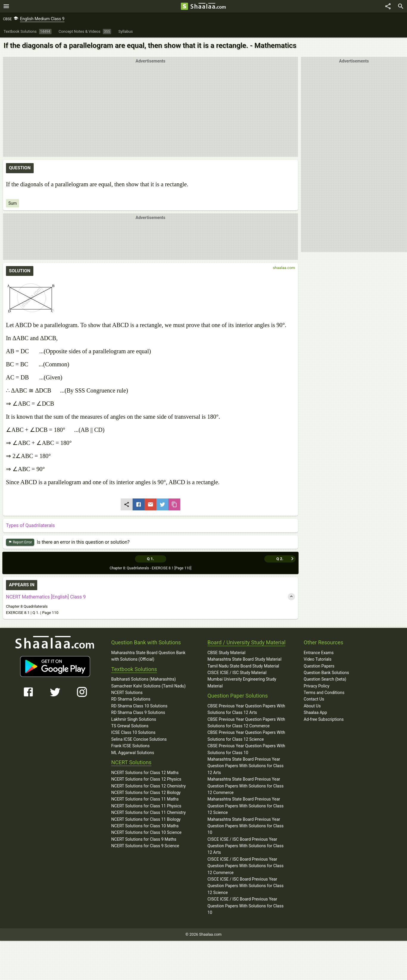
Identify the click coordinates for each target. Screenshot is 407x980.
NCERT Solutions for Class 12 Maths (145, 772)
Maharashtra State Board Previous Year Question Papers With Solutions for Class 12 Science (245, 806)
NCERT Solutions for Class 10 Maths (145, 826)
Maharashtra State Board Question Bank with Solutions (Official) (148, 656)
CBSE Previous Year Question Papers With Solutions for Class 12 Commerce (246, 722)
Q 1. (150, 558)
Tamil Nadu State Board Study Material (243, 666)
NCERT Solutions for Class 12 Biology (146, 792)
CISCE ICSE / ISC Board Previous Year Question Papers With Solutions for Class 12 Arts (245, 846)
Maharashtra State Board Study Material (244, 659)
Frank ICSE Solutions (130, 745)
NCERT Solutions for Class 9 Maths (144, 839)
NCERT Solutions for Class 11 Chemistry (148, 812)
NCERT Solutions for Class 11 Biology (146, 819)
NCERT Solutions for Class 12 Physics (146, 779)
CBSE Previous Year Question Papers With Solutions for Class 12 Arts (246, 709)
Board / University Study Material (246, 642)
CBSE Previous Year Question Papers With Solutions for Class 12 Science (246, 736)
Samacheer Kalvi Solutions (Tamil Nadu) (148, 686)
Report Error (20, 543)
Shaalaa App (315, 712)
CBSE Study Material (226, 652)
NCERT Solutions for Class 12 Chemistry (148, 786)
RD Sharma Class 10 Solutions (139, 706)
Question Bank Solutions (326, 672)
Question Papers (319, 666)
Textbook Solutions (134, 669)
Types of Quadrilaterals (30, 526)
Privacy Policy (316, 686)
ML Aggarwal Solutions (133, 752)
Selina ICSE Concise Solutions (139, 739)
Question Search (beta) (325, 679)
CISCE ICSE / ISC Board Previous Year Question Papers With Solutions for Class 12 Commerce (245, 866)
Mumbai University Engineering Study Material (242, 682)
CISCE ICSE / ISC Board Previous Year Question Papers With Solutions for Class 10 (245, 905)
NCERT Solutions (127, 692)
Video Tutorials (317, 659)
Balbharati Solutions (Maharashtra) (143, 679)
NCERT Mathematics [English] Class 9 (46, 597)
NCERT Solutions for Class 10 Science (146, 832)
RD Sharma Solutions (131, 699)
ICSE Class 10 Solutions (133, 732)
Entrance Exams (319, 652)
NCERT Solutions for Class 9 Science (145, 845)
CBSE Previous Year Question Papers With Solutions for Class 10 (246, 749)
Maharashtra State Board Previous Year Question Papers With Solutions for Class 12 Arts (245, 766)
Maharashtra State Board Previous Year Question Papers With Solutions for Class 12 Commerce (245, 786)
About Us (312, 706)
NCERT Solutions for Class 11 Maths (145, 799)
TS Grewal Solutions (130, 726)
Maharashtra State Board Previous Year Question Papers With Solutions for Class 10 (245, 826)
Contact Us (314, 699)
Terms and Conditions (324, 692)
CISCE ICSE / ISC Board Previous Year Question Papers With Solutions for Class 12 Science (245, 886)
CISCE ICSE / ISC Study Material (237, 672)
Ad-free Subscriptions (324, 719)
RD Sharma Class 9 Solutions (138, 712)
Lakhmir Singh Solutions (134, 719)
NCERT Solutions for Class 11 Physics (146, 806)
